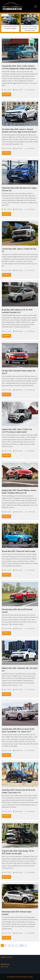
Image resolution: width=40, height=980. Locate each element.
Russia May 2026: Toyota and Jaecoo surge (19, 551)
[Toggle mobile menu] (36, 6)
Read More (7, 94)
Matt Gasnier (19, 90)
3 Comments (31, 570)
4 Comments (31, 390)
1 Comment (31, 270)
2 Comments (31, 512)
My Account (5, 966)
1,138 (21, 945)
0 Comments (31, 90)
